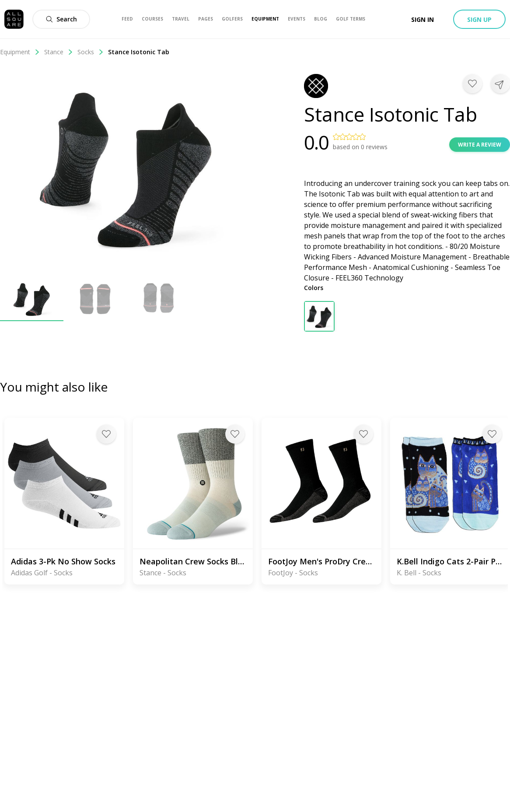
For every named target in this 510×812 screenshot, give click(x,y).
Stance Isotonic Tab (139, 52)
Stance (59, 52)
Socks (91, 52)
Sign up (479, 19)
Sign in (423, 19)
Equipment (20, 52)
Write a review (480, 145)
